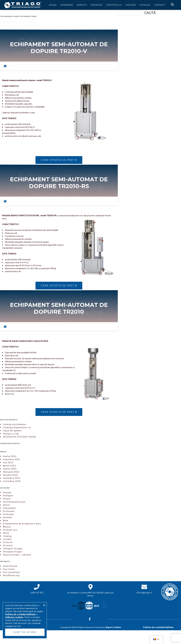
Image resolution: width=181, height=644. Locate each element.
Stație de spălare (12, 431)
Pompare (8, 497)
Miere (6, 534)
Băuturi (7, 528)
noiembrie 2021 (11, 460)
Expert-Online (113, 628)
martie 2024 (10, 457)
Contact (160, 5)
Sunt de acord (25, 632)
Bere (6, 521)
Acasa (53, 5)
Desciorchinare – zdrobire (17, 556)
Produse (97, 5)
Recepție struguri (13, 553)
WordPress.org (11, 576)
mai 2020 (8, 463)
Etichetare (9, 512)
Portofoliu (114, 5)
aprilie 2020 (9, 467)
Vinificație (8, 515)
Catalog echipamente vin (17, 428)
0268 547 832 (37, 594)
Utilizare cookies (14, 617)
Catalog (145, 5)
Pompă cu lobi (11, 435)
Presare (7, 493)
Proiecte (8, 543)
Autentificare (10, 567)
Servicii (82, 5)
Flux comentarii (11, 573)
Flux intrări (9, 570)
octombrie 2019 (12, 482)
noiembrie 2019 (11, 479)
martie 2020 (10, 470)
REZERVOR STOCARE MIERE (19, 438)
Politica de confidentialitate (158, 628)
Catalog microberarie (14, 425)
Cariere (131, 5)
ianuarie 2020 (10, 476)
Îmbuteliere (9, 509)
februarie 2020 (11, 473)
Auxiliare (7, 518)
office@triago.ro (144, 594)
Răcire (6, 506)
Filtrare (7, 500)
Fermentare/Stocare (14, 503)
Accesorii (8, 546)
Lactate (7, 540)
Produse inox (10, 531)
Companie (67, 5)
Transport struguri (13, 549)
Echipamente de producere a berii (22, 525)
